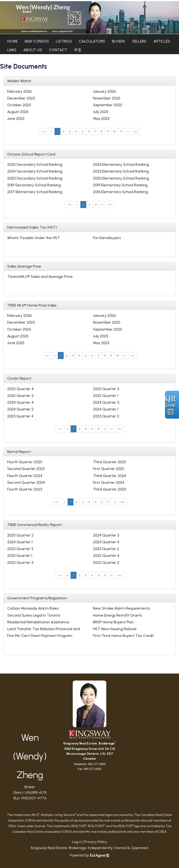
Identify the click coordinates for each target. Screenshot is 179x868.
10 (114, 131)
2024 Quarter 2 (20, 409)
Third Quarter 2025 (110, 462)
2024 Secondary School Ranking (35, 171)
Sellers (139, 41)
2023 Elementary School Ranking (121, 171)
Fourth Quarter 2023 (25, 489)
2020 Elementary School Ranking (121, 178)
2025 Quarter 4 (20, 389)
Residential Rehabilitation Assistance (38, 622)
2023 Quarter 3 (106, 416)
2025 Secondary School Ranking (35, 164)
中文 (78, 50)
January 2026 (104, 91)
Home (12, 41)
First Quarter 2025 (109, 469)
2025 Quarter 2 (20, 396)
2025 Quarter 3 (106, 389)
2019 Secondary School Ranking (34, 185)
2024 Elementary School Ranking (121, 164)
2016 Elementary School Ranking (120, 192)
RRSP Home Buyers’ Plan (113, 622)
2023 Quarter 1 (20, 556)
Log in (77, 842)
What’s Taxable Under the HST (34, 238)
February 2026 (19, 91)
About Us (33, 50)
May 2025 (101, 118)
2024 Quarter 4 (20, 402)
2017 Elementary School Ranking (35, 192)
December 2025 (21, 98)
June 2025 (16, 118)
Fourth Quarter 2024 (25, 476)
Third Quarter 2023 (109, 489)
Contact (58, 50)
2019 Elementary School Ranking (120, 185)
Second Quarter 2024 (26, 482)
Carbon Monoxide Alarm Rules (33, 608)
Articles (162, 41)
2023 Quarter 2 (106, 549)
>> (135, 131)
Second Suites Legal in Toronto (34, 615)
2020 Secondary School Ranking (35, 178)
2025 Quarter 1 (106, 396)
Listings (64, 41)
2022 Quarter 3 (20, 563)
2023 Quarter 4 (20, 416)
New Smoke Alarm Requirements (121, 608)
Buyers (119, 41)
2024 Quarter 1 (106, 409)
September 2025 (108, 105)
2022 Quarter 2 (106, 563)
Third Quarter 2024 (110, 476)
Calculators (92, 41)
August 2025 (18, 112)
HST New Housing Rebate (115, 629)
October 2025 (19, 105)
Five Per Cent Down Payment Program (40, 636)
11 (121, 131)
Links (12, 50)
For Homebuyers (107, 238)
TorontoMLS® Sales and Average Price (40, 277)
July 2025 (101, 112)
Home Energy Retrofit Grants (117, 615)
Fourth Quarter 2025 (25, 462)
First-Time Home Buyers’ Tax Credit (123, 636)
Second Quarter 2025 (26, 469)
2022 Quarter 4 (106, 556)
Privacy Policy (96, 842)
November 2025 (107, 98)
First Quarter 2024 (109, 482)
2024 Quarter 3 (106, 402)
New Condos (37, 41)
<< (44, 131)
